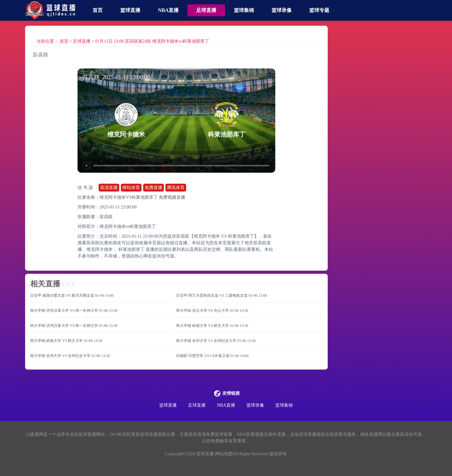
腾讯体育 (176, 188)
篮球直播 (130, 10)
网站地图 (224, 454)
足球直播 (206, 10)
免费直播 (153, 188)
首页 (98, 10)
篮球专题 (319, 10)
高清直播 (109, 188)
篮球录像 (282, 10)
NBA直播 (168, 10)
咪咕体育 (131, 188)
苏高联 (106, 217)
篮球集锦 (244, 10)
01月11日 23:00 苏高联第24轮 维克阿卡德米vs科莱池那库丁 (152, 41)
